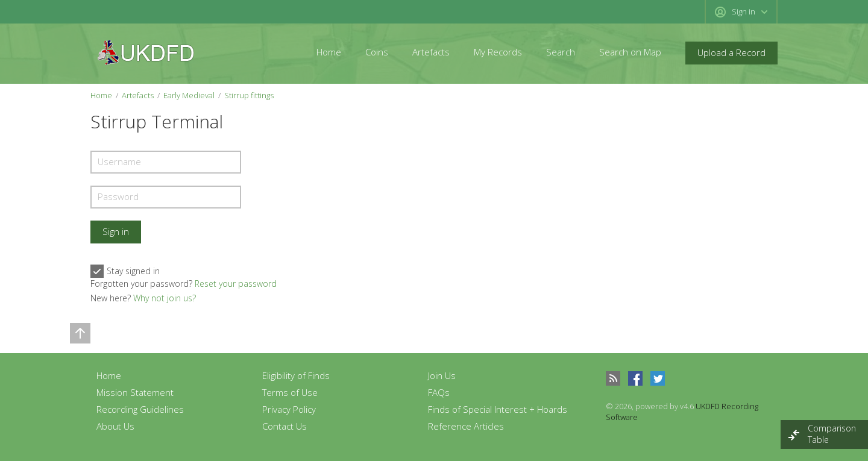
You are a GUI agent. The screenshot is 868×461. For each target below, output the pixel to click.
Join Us (442, 375)
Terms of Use (290, 392)
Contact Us (285, 426)
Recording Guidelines (140, 409)
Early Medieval (189, 95)
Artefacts (431, 52)
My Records (498, 52)
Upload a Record (731, 52)
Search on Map (630, 52)
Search (561, 52)
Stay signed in (125, 271)
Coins (377, 52)
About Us (115, 426)
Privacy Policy (289, 409)
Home (329, 52)
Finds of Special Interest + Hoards (498, 409)
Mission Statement (135, 392)
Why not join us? (165, 298)
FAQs (439, 392)
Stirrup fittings (249, 95)
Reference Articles (466, 426)
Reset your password (236, 284)
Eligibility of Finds (296, 375)
